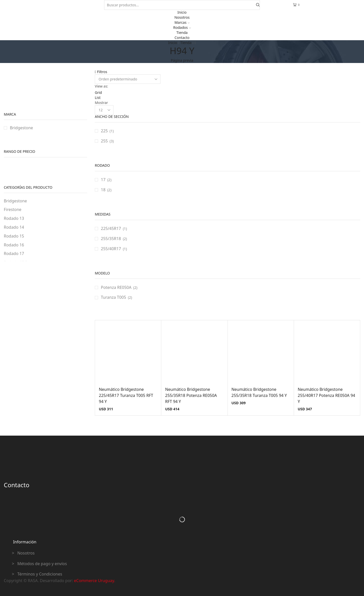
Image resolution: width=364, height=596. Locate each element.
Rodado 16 (14, 245)
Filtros (101, 72)
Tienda (182, 33)
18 (103, 190)
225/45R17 (111, 228)
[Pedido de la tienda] (128, 79)
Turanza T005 (113, 297)
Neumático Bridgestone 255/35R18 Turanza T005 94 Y (259, 392)
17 (103, 180)
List (98, 98)
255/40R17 (111, 249)
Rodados (182, 27)
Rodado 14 (14, 227)
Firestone (13, 209)
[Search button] (258, 5)
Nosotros (182, 17)
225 (104, 131)
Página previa (182, 60)
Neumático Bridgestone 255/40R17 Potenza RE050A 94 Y (326, 395)
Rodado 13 (14, 218)
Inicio (182, 12)
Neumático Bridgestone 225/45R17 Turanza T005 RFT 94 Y (126, 395)
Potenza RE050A (116, 287)
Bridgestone (21, 128)
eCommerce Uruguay (94, 581)
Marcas (182, 22)
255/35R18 (111, 239)
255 (104, 141)
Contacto (182, 38)
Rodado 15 (14, 236)
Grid (98, 92)
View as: (101, 86)
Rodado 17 (14, 253)
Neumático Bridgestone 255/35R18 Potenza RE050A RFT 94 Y (191, 395)
